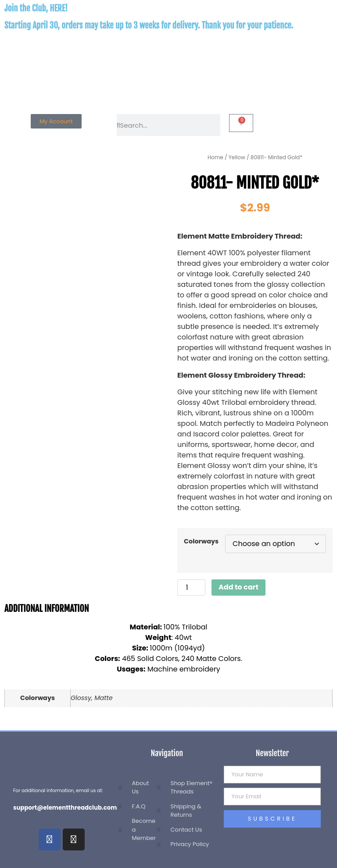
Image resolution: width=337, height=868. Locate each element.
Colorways (201, 541)
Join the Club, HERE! (36, 8)
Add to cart (238, 587)
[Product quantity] (191, 588)
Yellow (237, 157)
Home (215, 157)
